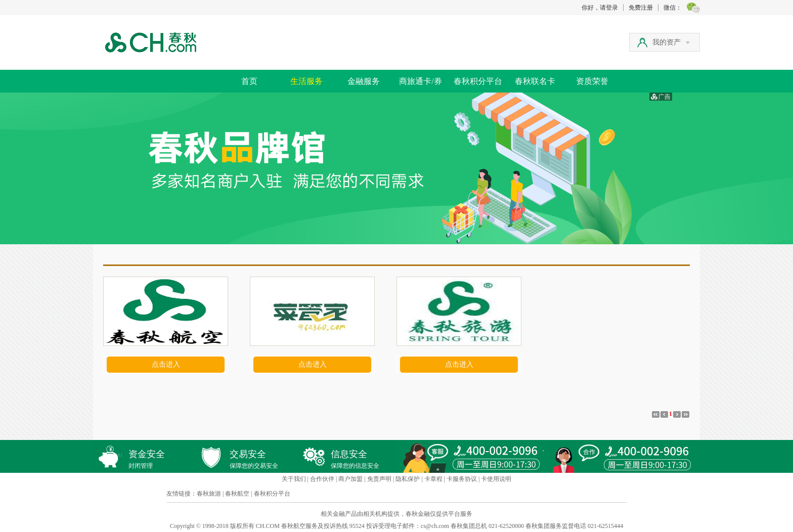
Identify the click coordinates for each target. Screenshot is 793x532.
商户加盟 (350, 479)
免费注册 (641, 8)
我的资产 (671, 42)
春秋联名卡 (535, 81)
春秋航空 (237, 494)
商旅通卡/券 (420, 81)
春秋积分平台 (478, 81)
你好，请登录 (600, 8)
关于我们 (294, 479)
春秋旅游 (209, 494)
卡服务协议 (462, 479)
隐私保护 (408, 479)
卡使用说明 (496, 479)
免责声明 (379, 479)
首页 (249, 81)
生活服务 (306, 81)
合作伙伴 (322, 479)
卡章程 (433, 479)
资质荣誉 (592, 81)
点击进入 (166, 364)
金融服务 (364, 81)
